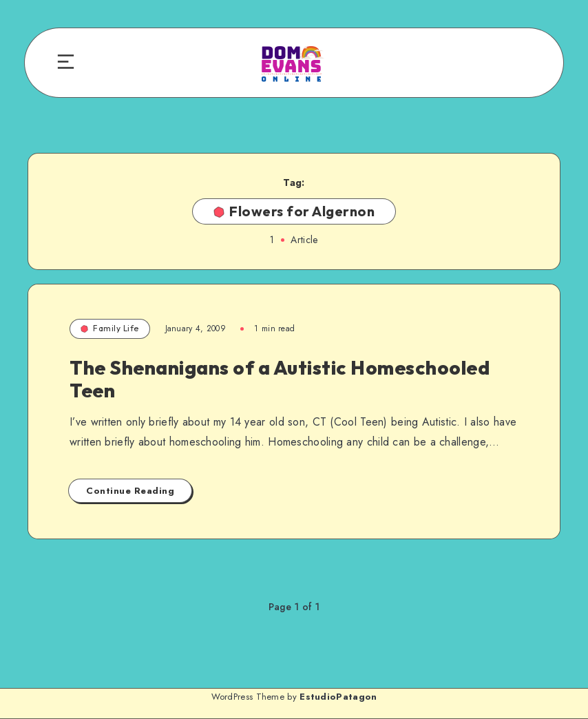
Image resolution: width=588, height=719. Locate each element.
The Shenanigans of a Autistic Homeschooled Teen (280, 379)
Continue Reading (130, 491)
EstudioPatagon (338, 697)
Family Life (110, 328)
